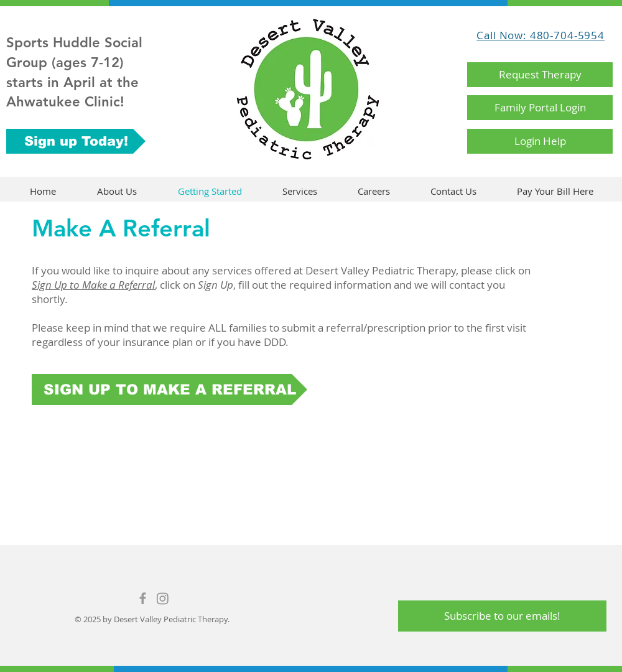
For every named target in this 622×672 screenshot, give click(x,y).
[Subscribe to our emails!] (502, 616)
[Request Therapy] (540, 75)
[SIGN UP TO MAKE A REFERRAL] (169, 390)
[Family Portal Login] (540, 108)
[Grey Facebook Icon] (143, 598)
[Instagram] (163, 598)
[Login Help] (540, 141)
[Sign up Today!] (76, 141)
